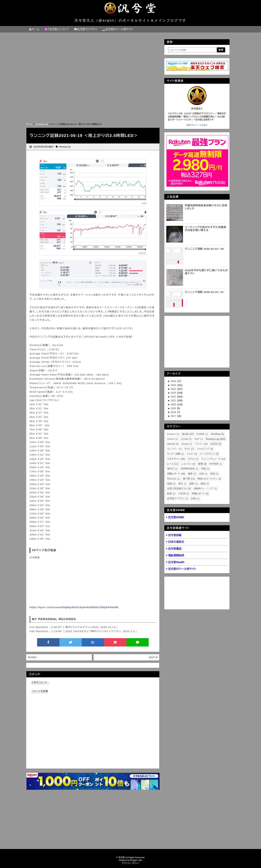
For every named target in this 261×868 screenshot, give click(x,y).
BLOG (188, 434)
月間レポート (176, 474)
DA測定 (202, 434)
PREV (32, 657)
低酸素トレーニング (205, 489)
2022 (174, 397)
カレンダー (174, 449)
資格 (192, 474)
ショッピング (205, 449)
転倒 (171, 494)
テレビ (192, 454)
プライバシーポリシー (131, 863)
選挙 (194, 484)
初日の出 (174, 479)
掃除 (205, 484)
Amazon (173, 434)
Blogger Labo (136, 860)
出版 (203, 474)
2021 (174, 400)
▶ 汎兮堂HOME (175, 517)
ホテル (193, 459)
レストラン (188, 464)
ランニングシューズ (213, 459)
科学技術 (216, 464)
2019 (174, 408)
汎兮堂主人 (197, 109)
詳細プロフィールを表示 (197, 125)
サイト (189, 449)
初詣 (214, 474)
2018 (174, 412)
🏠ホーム (34, 29)
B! (93, 642)
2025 (174, 385)
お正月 (216, 444)
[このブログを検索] (192, 50)
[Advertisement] (93, 97)
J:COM (186, 439)
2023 (174, 393)
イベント (201, 444)
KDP (199, 439)
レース (173, 464)
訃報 (195, 499)
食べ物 (189, 479)
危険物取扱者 (189, 469)
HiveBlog (217, 434)
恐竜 (205, 469)
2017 (174, 416)
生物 (171, 484)
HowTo (173, 439)
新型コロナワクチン (209, 479)
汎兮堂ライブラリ (178, 499)
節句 (182, 484)
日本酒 (184, 494)
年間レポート (200, 494)
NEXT (153, 657)
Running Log (65, 147)
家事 (202, 464)
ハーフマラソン (209, 454)
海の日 (172, 469)
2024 (174, 389)
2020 (174, 404)
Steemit (173, 444)
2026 (174, 381)
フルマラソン (176, 459)
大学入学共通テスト (179, 489)
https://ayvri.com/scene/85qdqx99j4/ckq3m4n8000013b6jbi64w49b (74, 607)
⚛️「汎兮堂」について (57, 29)
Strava (187, 444)
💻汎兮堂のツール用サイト (118, 29)
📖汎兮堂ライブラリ (86, 29)
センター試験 (176, 454)
